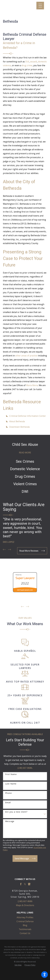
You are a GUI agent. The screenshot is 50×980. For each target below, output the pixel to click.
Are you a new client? (16, 812)
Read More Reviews (32, 551)
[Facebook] (21, 884)
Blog (25, 925)
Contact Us (25, 933)
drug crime (27, 65)
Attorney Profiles (25, 917)
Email (8, 802)
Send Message (25, 858)
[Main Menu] (40, 6)
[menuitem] (25, 918)
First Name (11, 774)
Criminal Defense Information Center (28, 416)
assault (34, 62)
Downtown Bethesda (19, 427)
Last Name (11, 784)
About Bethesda (17, 421)
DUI (27, 62)
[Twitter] (25, 884)
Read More (25, 453)
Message (10, 821)
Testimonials (25, 929)
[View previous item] (4, 550)
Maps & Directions (25, 905)
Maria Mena (32, 385)
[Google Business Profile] (29, 884)
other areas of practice (26, 356)
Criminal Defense (25, 921)
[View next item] (9, 550)
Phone (8, 793)
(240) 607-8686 (25, 768)
